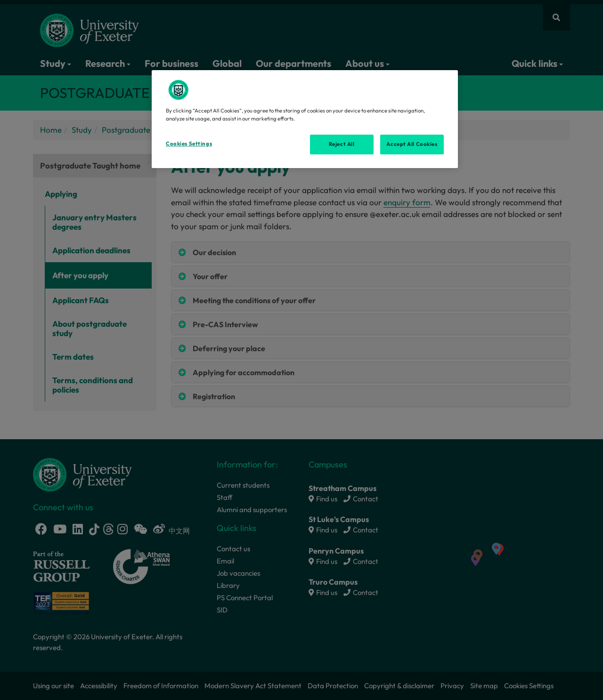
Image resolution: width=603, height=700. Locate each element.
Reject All (342, 144)
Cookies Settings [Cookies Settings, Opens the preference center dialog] (189, 144)
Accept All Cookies (412, 144)
